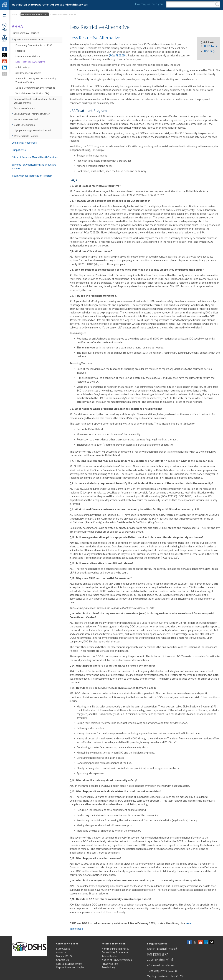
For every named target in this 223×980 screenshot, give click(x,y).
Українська (168, 965)
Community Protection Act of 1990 (34, 45)
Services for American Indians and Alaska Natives (34, 166)
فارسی (173, 971)
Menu (4, 14)
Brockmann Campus (24, 108)
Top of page (76, 929)
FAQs (73, 180)
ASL (182, 976)
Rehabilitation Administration (35, 14)
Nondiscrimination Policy (115, 949)
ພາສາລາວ (163, 976)
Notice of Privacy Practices (117, 960)
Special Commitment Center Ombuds (35, 88)
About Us (61, 952)
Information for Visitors (28, 56)
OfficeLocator (4, 27)
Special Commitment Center (29, 39)
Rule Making (108, 967)
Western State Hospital (26, 136)
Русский (172, 949)
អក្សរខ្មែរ (159, 960)
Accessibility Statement (115, 952)
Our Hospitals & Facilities (25, 33)
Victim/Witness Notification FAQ (32, 93)
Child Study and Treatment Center (32, 114)
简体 (150, 954)
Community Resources (24, 143)
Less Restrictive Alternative (30, 62)
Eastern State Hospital (26, 119)
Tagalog (152, 976)
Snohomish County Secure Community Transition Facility (36, 80)
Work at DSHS (64, 956)
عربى (150, 960)
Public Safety (23, 67)
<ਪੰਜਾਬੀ (170, 960)
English (151, 949)
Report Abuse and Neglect (71, 967)
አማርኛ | (164, 971)
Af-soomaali (154, 965)
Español (161, 949)
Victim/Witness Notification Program (32, 176)
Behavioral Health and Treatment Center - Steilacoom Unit (36, 101)
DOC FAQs (210, 51)
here (188, 923)
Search (217, 4)
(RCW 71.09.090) (118, 55)
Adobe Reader (110, 956)
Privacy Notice (110, 964)
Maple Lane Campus (24, 125)
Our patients (19, 150)
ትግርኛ (174, 976)
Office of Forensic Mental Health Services (35, 157)
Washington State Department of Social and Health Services (50, 4)
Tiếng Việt (153, 971)
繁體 (157, 954)
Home (14, 14)
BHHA (17, 26)
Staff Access (63, 949)
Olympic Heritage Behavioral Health (33, 130)
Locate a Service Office (69, 964)
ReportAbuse (4, 38)
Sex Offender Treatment (28, 73)
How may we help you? (149, 4)
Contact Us (63, 960)
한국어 (165, 954)
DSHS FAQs (210, 46)
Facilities (20, 51)
